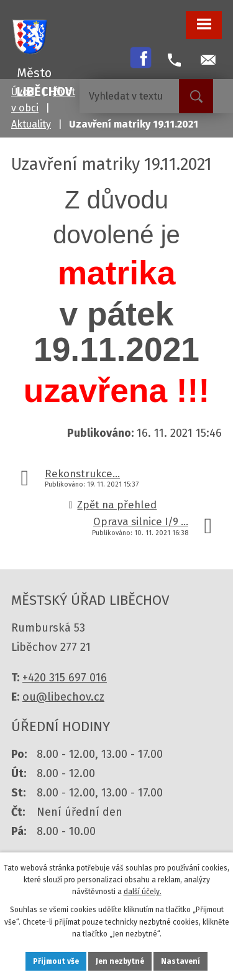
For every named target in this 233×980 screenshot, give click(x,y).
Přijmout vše (56, 961)
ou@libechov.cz (63, 697)
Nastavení (180, 961)
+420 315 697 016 (65, 678)
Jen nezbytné (120, 961)
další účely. (143, 892)
